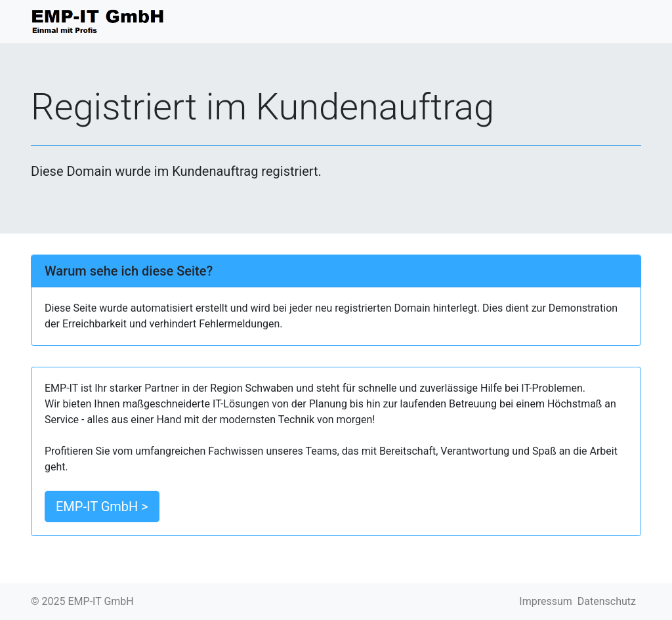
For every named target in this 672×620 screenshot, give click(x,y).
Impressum (546, 601)
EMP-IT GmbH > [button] (102, 506)
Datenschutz (607, 601)
